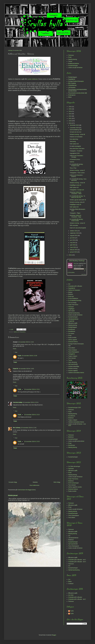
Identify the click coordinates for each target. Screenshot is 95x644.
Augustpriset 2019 (75, 153)
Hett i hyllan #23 (74, 187)
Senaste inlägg (13, 482)
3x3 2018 (71, 595)
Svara (15, 349)
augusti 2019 (74, 236)
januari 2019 (74, 252)
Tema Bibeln (72, 348)
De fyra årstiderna (73, 298)
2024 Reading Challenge (77, 261)
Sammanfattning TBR (76, 130)
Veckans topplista (73, 371)
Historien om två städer (76, 137)
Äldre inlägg (57, 482)
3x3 (69, 284)
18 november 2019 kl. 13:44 (26, 342)
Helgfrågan (71, 309)
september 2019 (75, 233)
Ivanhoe (72, 162)
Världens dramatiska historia (76, 373)
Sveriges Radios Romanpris (76, 81)
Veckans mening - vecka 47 (77, 170)
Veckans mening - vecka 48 (77, 134)
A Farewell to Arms (75, 159)
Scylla (19, 356)
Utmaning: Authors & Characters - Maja (75, 216)
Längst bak (71, 321)
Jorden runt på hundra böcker (76, 441)
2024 (70, 111)
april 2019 (73, 245)
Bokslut (70, 292)
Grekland (71, 584)
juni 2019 (73, 240)
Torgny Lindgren (73, 356)
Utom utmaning (73, 362)
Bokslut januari (13, 495)
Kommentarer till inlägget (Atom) (27, 490)
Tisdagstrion (72, 354)
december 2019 (75, 125)
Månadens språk (73, 323)
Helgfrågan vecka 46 (75, 185)
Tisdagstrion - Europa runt (77, 190)
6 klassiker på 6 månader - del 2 (77, 599)
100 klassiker (72, 87)
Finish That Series (73, 305)
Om (69, 579)
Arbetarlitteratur (72, 85)
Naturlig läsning (73, 59)
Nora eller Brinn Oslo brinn (77, 149)
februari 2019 (74, 250)
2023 (70, 114)
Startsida (35, 482)
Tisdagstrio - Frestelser (76, 151)
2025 (70, 109)
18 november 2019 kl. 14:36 (29, 356)
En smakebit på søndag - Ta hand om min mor (77, 197)
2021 (70, 118)
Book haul (71, 296)
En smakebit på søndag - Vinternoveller (77, 220)
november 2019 (75, 128)
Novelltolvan (72, 331)
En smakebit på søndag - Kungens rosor (77, 165)
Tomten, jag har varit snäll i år (78, 200)
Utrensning (73, 142)
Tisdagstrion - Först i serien (77, 173)
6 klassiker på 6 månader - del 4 (77, 562)
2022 (70, 116)
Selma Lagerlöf (72, 340)
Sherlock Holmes (73, 342)
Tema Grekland (73, 350)
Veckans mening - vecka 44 (77, 223)
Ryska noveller (72, 338)
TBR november (74, 225)
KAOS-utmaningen (73, 483)
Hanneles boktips (18, 402)
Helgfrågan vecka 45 (75, 205)
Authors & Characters (20, 332)
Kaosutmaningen (73, 66)
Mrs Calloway (17, 428)
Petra (75, 263)
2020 (70, 121)
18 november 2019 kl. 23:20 (32, 441)
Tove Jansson (72, 358)
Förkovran (71, 55)
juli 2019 (73, 238)
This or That (73, 168)
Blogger (54, 635)
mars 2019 (73, 247)
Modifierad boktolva (74, 64)
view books (84, 274)
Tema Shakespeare (74, 352)
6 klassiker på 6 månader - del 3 (77, 560)
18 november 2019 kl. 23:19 (32, 389)
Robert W (15, 369)
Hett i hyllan (71, 311)
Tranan (70, 61)
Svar (16, 352)
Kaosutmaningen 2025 (75, 408)
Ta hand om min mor (75, 132)
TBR (69, 346)
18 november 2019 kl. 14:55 (26, 369)
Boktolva (71, 294)
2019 (70, 123)
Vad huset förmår (73, 364)
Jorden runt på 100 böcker (75, 68)
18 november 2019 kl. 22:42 (29, 428)
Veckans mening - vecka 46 (77, 183)
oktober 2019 (74, 231)
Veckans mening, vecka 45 (77, 202)
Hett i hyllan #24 (74, 144)
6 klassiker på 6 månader (75, 286)
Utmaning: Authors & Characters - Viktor (76, 193)
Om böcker (71, 334)
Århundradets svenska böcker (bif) (78, 93)
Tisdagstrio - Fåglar (75, 213)
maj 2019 (73, 243)
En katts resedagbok (75, 146)
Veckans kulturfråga (74, 366)
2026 (70, 107)
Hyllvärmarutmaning (74, 313)
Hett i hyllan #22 (74, 207)
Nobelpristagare (73, 77)
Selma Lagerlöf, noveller (75, 487)
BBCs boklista (72, 83)
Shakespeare (72, 95)
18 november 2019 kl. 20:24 (31, 402)
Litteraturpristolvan (73, 319)
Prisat (70, 57)
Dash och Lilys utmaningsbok (78, 228)
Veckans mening (73, 368)
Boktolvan (71, 418)
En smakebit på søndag (75, 300)
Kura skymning (74, 139)
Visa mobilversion (34, 485)
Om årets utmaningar (74, 466)
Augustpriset (72, 79)
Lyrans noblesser (32, 79)
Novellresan (72, 329)
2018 (70, 255)
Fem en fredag (72, 303)
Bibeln (70, 97)
